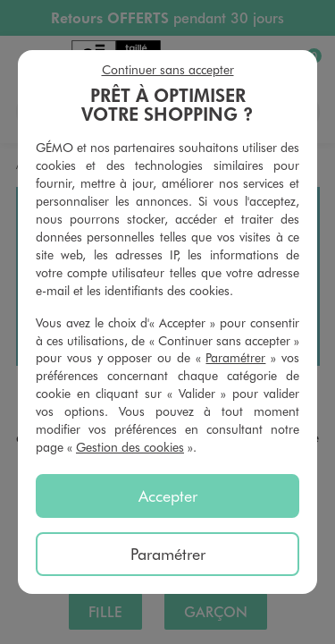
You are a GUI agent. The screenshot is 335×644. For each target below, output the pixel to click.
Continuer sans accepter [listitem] (168, 69)
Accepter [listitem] (168, 496)
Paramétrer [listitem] (168, 554)
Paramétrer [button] (235, 357)
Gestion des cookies (130, 447)
